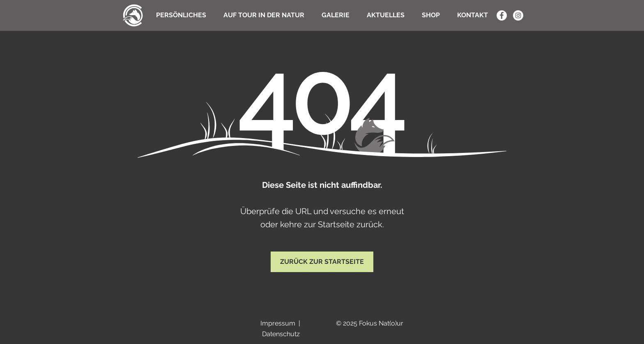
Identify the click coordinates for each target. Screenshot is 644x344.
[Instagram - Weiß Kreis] (518, 15)
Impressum (278, 323)
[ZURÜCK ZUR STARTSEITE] (322, 262)
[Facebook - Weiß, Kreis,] (502, 15)
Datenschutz (281, 334)
